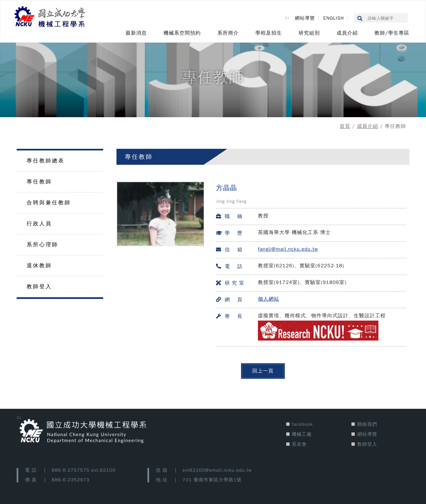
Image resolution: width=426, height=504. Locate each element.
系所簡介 (228, 33)
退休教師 (39, 266)
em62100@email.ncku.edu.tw (217, 470)
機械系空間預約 (182, 33)
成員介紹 (347, 33)
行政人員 (39, 224)
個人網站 (269, 299)
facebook (303, 424)
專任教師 (39, 182)
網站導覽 (305, 18)
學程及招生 (269, 33)
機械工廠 (302, 434)
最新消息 (136, 33)
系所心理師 (42, 245)
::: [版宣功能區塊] (19, 417)
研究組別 (309, 33)
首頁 (345, 126)
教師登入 (39, 287)
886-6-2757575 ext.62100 (84, 470)
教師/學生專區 (392, 33)
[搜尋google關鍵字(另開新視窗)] (384, 18)
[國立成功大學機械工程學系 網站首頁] (50, 17)
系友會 (299, 444)
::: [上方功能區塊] (287, 18)
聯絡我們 (367, 424)
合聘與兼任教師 (49, 203)
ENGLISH (334, 18)
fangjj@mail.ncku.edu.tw (288, 249)
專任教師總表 (46, 161)
